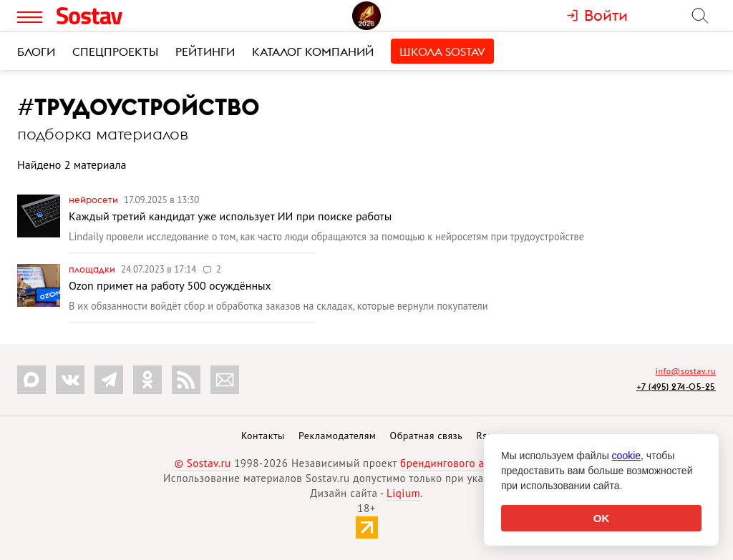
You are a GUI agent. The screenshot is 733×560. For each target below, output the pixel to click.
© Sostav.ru (203, 463)
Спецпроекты (115, 51)
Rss (484, 436)
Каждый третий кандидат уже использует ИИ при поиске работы (230, 216)
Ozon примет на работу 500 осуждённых (170, 285)
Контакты (263, 436)
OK (602, 518)
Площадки (93, 269)
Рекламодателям (337, 436)
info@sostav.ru (686, 371)
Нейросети (94, 200)
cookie (626, 456)
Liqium (403, 493)
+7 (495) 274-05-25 (676, 387)
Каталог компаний (313, 51)
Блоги (36, 51)
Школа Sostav (442, 51)
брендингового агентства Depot (479, 463)
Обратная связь (427, 436)
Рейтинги (205, 51)
